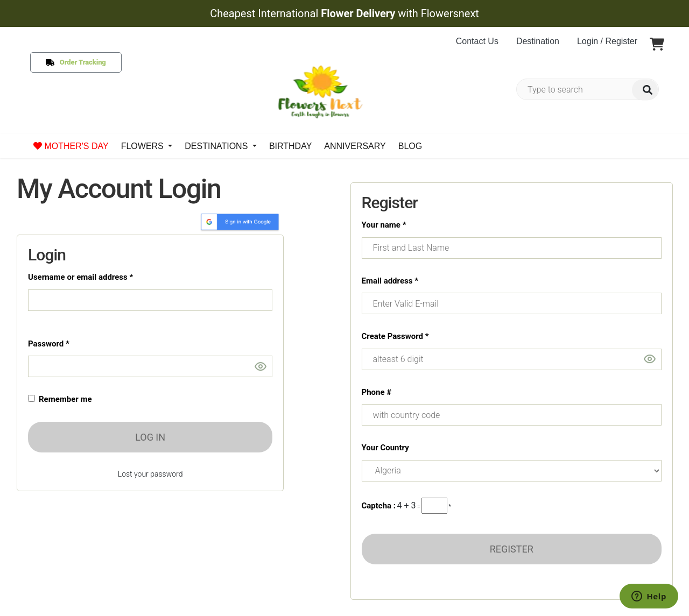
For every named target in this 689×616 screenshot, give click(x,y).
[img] (645, 90)
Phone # (377, 392)
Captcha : (379, 506)
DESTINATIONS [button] (217, 146)
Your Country (385, 448)
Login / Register (607, 41)
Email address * (390, 281)
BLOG (410, 146)
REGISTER (512, 549)
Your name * (384, 225)
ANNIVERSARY (355, 146)
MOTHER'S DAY (71, 146)
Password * (49, 344)
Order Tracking (80, 62)
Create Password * (395, 336)
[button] (657, 45)
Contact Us (477, 41)
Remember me (64, 399)
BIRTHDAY (290, 146)
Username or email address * (80, 277)
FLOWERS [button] (144, 146)
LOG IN (150, 437)
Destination (538, 41)
